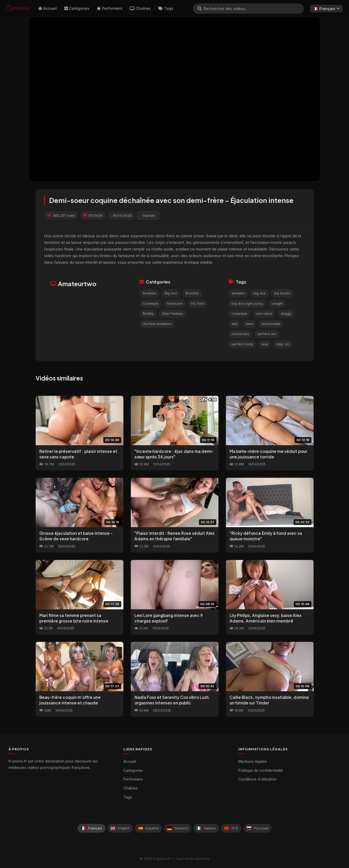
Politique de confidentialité (261, 770)
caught (277, 303)
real (265, 344)
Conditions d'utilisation (257, 779)
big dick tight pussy (247, 303)
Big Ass (171, 293)
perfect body (242, 344)
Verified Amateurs (157, 324)
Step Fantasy (173, 314)
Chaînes (140, 8)
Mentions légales (253, 762)
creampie (239, 314)
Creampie (151, 303)
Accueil (47, 8)
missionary (240, 334)
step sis (283, 344)
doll (235, 324)
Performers (110, 8)
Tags (166, 8)
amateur (238, 293)
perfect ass (267, 334)
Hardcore (175, 303)
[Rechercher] (199, 8)
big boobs (282, 293)
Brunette (192, 293)
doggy (286, 314)
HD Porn (198, 303)
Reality (148, 314)
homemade (271, 324)
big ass (260, 293)
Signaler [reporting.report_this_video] (149, 215)
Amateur (150, 293)
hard (250, 324)
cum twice (264, 314)
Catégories (77, 8)
